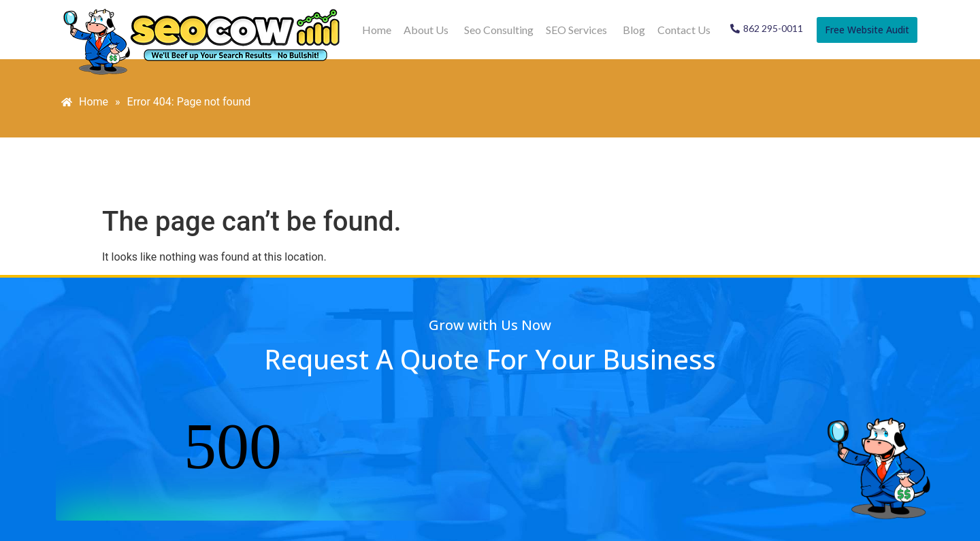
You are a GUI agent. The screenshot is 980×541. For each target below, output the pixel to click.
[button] (428, 30)
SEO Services (576, 30)
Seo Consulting (499, 30)
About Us (426, 30)
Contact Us (684, 30)
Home (377, 30)
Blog (634, 30)
